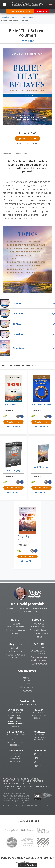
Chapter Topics (21, 154)
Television (39, 620)
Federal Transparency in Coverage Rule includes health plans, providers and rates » (27, 806)
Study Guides (27, 18)
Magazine (15, 644)
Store (14, 18)
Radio (15, 620)
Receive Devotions (28, 865)
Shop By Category (20, 11)
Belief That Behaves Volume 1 (16, 21)
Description (7, 154)
